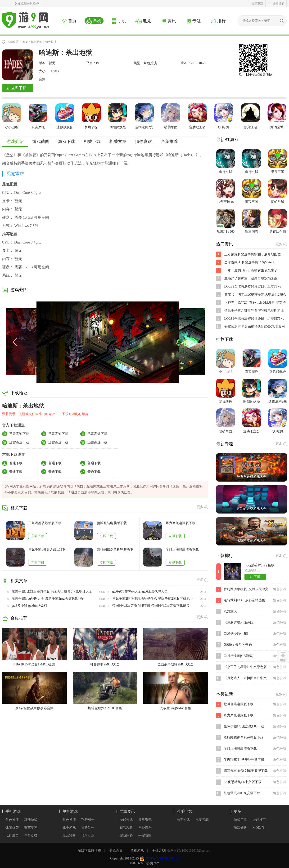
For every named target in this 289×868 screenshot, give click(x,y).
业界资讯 (145, 820)
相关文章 (118, 142)
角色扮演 (51, 42)
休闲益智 (12, 828)
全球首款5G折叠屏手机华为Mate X (250, 262)
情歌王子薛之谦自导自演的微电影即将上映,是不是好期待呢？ (254, 311)
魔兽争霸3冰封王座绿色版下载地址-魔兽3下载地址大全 (52, 591)
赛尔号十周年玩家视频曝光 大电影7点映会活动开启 (255, 295)
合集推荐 (169, 142)
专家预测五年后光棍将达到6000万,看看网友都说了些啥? (255, 327)
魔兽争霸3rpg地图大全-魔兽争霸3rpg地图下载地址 (48, 599)
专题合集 (116, 851)
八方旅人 (230, 611)
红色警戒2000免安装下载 (242, 793)
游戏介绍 (15, 142)
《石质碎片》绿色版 (259, 565)
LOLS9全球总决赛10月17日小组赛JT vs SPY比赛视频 (253, 287)
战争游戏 (69, 828)
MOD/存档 (259, 828)
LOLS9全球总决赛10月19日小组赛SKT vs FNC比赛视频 (254, 319)
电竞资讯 (183, 820)
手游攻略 (145, 835)
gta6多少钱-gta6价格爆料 (29, 606)
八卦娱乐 (145, 828)
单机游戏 (36, 42)
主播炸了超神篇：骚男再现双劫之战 (251, 278)
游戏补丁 (259, 820)
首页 (25, 42)
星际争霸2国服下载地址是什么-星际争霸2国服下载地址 (153, 599)
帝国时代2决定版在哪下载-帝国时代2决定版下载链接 (151, 606)
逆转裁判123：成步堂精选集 (244, 600)
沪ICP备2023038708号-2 (162, 858)
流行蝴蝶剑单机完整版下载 (115, 550)
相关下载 (92, 142)
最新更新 (257, 4)
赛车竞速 (31, 828)
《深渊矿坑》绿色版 (239, 622)
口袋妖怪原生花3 (236, 634)
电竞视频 (202, 820)
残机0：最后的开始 (238, 645)
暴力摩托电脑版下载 (181, 523)
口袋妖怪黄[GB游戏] (239, 656)
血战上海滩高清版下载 (182, 550)
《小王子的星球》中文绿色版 (245, 667)
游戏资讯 (126, 820)
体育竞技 (31, 835)
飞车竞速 (88, 835)
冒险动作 (88, 828)
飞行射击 (12, 835)
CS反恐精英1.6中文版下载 (243, 782)
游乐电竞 (184, 811)
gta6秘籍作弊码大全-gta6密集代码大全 (140, 591)
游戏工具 (240, 820)
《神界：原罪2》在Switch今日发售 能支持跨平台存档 (255, 303)
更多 (238, 811)
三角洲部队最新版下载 (45, 523)
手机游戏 (13, 811)
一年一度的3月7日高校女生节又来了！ (253, 270)
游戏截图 (41, 142)
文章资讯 (127, 811)
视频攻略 (126, 828)
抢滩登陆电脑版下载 (112, 523)
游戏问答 (126, 835)
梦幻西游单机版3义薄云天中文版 (246, 590)
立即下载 (38, 536)
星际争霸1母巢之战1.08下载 (47, 550)
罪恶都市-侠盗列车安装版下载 (246, 771)
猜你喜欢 (144, 142)
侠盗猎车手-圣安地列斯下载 (244, 760)
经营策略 (69, 835)
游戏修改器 (240, 828)
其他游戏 (31, 820)
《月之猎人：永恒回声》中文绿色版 (245, 679)
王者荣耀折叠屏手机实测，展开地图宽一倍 (254, 255)
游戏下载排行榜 (89, 851)
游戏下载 (67, 142)
